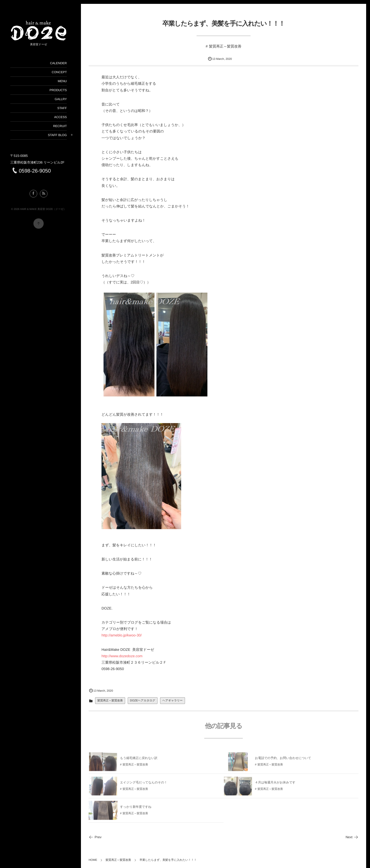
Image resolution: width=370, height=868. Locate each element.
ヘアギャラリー (173, 701)
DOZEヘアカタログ (143, 701)
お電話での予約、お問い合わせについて (283, 760)
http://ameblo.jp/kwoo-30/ (122, 635)
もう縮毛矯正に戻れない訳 (139, 760)
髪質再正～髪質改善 (225, 46)
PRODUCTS (58, 90)
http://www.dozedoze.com (122, 656)
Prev (95, 837)
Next (352, 837)
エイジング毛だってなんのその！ (144, 784)
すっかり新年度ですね (136, 808)
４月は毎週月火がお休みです (275, 784)
